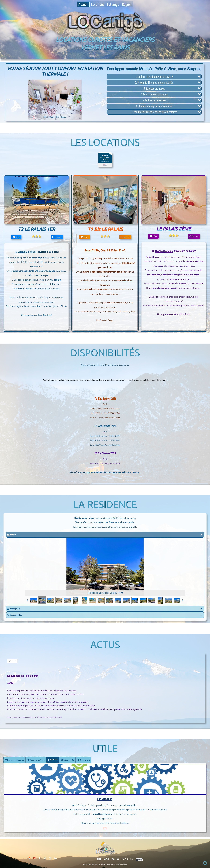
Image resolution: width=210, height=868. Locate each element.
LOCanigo (113, 4)
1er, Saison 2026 (106, 426)
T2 (96, 426)
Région (127, 4)
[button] (154, 77)
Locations (98, 4)
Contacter (80, 472)
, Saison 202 (108, 399)
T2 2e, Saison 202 (104, 453)
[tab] (15, 760)
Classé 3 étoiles (164, 251)
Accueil (83, 4)
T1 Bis (98, 399)
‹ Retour (12, 661)
